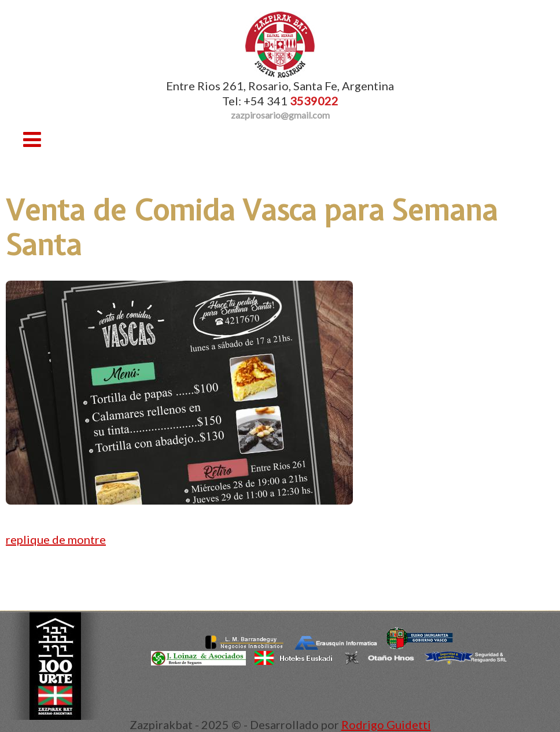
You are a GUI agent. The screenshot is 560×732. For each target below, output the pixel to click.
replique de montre (56, 539)
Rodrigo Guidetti (386, 724)
